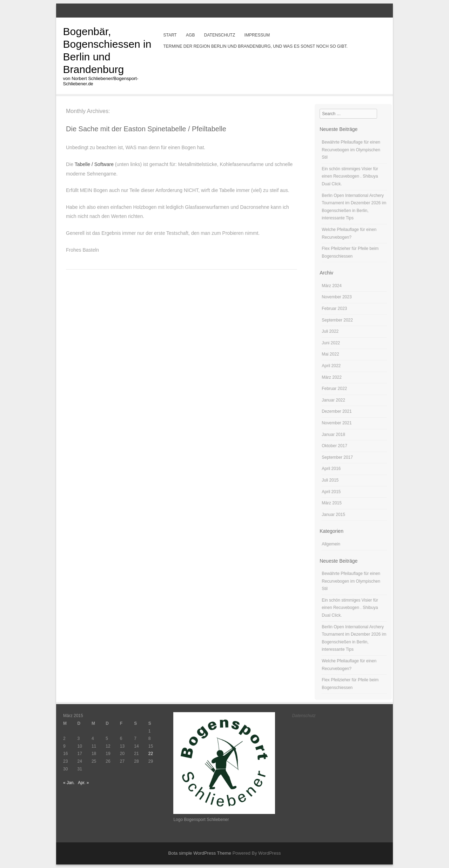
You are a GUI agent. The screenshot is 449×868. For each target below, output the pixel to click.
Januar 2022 (333, 400)
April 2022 (331, 366)
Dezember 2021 (337, 411)
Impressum (257, 35)
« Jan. (69, 783)
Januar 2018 (333, 435)
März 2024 (332, 286)
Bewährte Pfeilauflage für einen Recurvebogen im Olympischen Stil (351, 150)
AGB (190, 35)
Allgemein (331, 544)
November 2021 (337, 423)
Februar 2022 (334, 389)
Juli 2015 (330, 480)
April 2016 (331, 469)
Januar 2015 (333, 515)
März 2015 (332, 503)
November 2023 (337, 297)
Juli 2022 (330, 331)
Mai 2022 (330, 354)
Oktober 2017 (334, 446)
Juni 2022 (331, 343)
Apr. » (83, 783)
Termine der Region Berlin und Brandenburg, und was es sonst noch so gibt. (255, 46)
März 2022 (332, 377)
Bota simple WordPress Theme (200, 853)
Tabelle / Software (95, 164)
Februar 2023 (334, 309)
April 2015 (331, 492)
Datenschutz (220, 35)
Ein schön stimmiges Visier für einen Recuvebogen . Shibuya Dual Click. (350, 176)
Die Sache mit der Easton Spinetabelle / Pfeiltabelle (146, 129)
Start (170, 35)
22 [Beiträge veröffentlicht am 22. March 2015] (151, 754)
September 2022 (337, 320)
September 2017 (337, 457)
